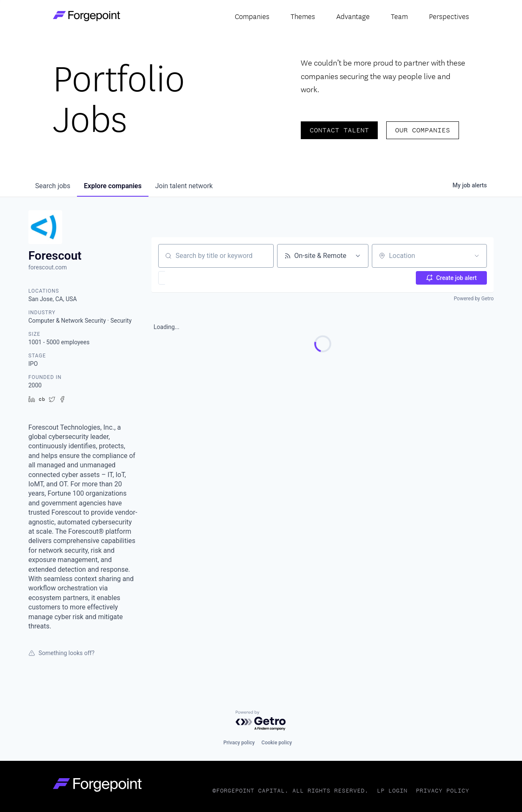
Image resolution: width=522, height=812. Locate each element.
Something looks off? (61, 653)
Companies (252, 16)
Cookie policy (277, 743)
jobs (53, 186)
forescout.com (48, 267)
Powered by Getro (474, 299)
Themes (303, 16)
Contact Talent (339, 130)
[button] (186, 278)
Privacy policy (239, 743)
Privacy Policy (442, 791)
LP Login (392, 791)
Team (399, 16)
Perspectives (449, 16)
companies (113, 186)
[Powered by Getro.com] (261, 721)
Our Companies (423, 130)
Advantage (353, 16)
